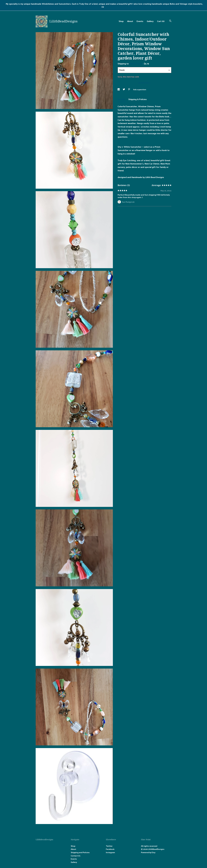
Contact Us (76, 856)
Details (122, 99)
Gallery (150, 21)
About (130, 21)
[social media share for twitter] (124, 89)
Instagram (110, 852)
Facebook (110, 849)
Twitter (109, 846)
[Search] (170, 21)
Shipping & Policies (137, 99)
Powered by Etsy (148, 852)
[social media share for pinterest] (129, 89)
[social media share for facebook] (119, 89)
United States (136, 64)
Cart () (161, 21)
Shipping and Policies (80, 852)
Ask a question (140, 89)
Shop (121, 21)
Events (140, 21)
